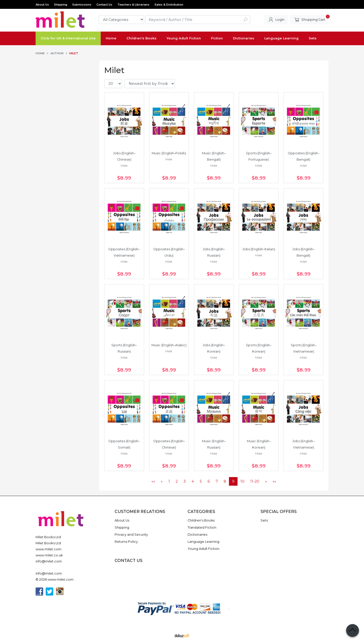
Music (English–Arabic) (169, 345)
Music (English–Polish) (169, 153)
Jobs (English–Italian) (259, 249)
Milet (124, 166)
